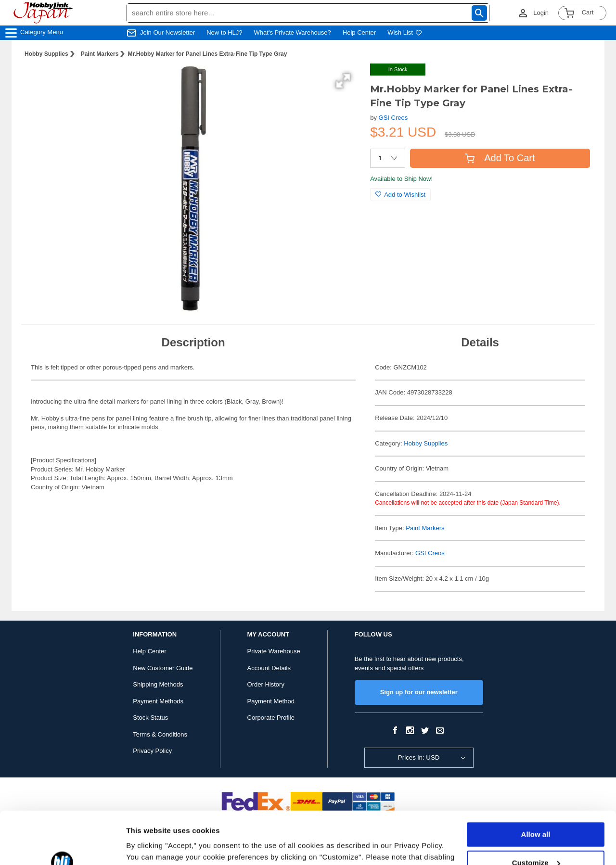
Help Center (359, 32)
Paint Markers (100, 54)
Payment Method (271, 701)
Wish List (405, 32)
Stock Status (150, 718)
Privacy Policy (152, 751)
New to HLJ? (224, 32)
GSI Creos (393, 118)
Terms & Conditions (160, 734)
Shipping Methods (158, 684)
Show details (148, 846)
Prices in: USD (419, 757)
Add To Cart (500, 158)
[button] (343, 81)
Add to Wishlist (400, 195)
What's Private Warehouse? (293, 32)
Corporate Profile (271, 718)
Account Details (269, 668)
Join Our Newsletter (167, 32)
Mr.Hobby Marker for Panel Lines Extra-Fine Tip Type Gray (207, 54)
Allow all (536, 785)
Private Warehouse (274, 651)
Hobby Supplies (46, 54)
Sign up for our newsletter (419, 692)
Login (541, 13)
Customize (536, 813)
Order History (266, 684)
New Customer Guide (163, 668)
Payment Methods (158, 701)
